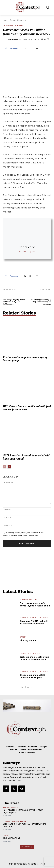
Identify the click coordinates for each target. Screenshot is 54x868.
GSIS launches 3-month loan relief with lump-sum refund (27, 457)
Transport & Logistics (30, 654)
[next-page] (9, 467)
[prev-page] (5, 467)
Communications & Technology (34, 618)
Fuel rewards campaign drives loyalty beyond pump (25, 359)
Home (5, 20)
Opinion (23, 637)
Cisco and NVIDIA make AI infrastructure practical (34, 622)
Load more (27, 687)
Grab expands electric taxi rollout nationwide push (34, 658)
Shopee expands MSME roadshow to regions (32, 676)
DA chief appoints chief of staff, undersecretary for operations (41, 302)
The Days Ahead (28, 640)
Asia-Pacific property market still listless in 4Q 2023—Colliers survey (14, 302)
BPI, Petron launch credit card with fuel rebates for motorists (27, 408)
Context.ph (16, 39)
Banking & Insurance (18, 20)
